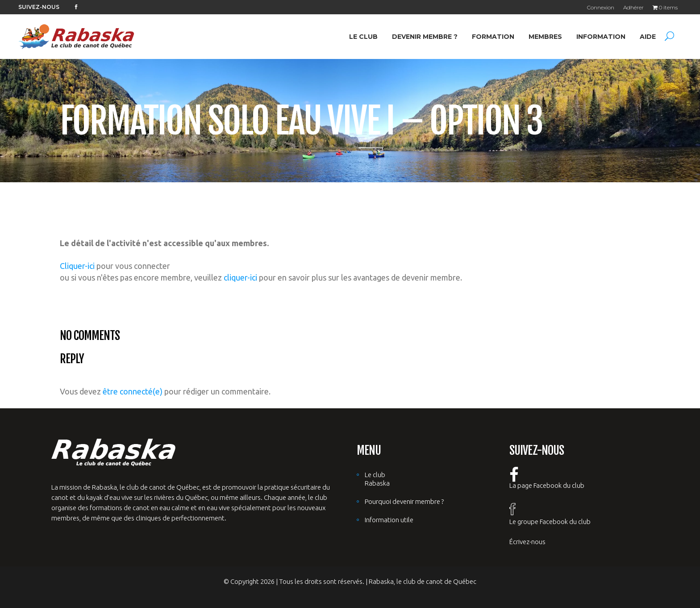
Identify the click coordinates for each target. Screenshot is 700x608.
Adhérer (633, 7)
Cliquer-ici (77, 266)
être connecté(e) (133, 391)
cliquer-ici (240, 277)
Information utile (389, 520)
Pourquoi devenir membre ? (404, 501)
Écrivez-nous (527, 542)
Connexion (601, 7)
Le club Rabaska (377, 479)
